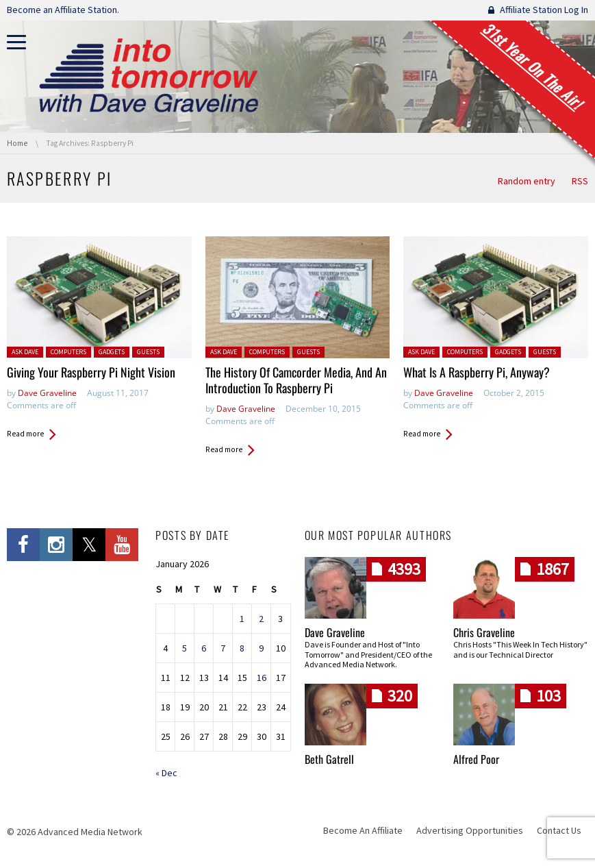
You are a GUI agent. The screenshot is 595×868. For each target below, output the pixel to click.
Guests (148, 352)
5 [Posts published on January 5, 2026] (185, 648)
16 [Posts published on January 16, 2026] (262, 678)
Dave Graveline (47, 393)
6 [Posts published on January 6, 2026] (204, 648)
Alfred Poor (476, 759)
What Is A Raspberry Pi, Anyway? (477, 372)
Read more (25, 434)
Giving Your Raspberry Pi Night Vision (91, 372)
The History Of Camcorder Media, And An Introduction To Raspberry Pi (296, 380)
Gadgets (112, 352)
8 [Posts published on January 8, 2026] (242, 648)
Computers (68, 352)
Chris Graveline (484, 632)
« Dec (166, 773)
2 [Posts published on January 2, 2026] (261, 619)
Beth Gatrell (329, 759)
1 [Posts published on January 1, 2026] (242, 619)
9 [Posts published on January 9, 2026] (261, 648)
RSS (580, 181)
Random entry (527, 181)
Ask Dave (25, 352)
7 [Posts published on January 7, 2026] (223, 648)
